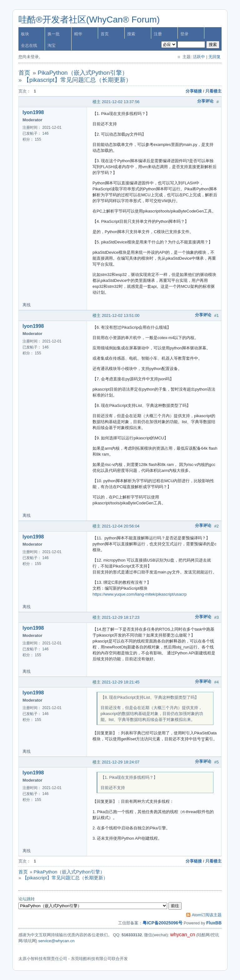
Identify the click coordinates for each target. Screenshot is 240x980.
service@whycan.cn (57, 941)
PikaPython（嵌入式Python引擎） (82, 73)
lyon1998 (33, 112)
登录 (184, 34)
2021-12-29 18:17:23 (121, 617)
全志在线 (29, 45)
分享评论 (205, 101)
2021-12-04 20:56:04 (121, 526)
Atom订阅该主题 (207, 915)
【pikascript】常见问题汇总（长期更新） (77, 80)
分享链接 (194, 91)
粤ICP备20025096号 (162, 923)
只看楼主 (213, 91)
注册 (158, 34)
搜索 (131, 34)
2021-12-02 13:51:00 (121, 315)
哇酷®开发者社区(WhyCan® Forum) (89, 20)
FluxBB (214, 923)
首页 (105, 34)
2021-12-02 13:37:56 (121, 102)
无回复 (215, 57)
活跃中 (199, 57)
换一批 (54, 34)
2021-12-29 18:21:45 (121, 682)
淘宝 (52, 45)
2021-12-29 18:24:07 (121, 762)
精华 (78, 34)
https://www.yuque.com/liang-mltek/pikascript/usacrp (140, 594)
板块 (25, 34)
